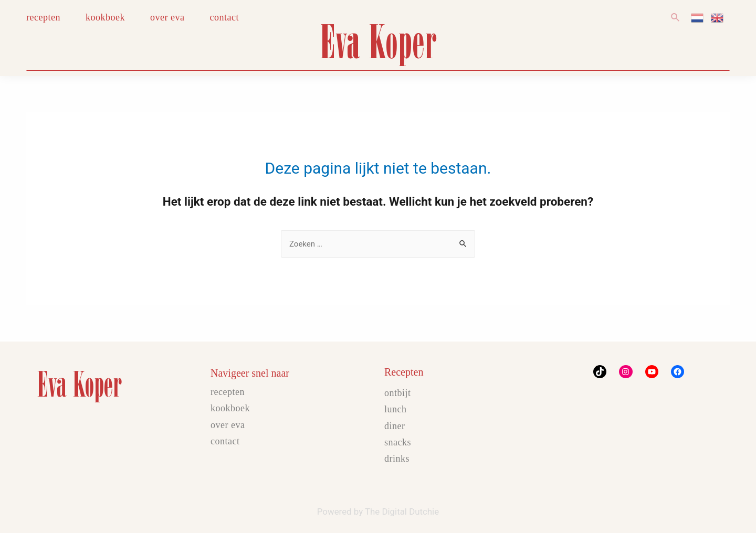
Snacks (398, 442)
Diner (395, 426)
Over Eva (228, 425)
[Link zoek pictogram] (676, 18)
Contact (225, 441)
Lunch (396, 409)
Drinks (397, 459)
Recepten (228, 392)
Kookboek (230, 408)
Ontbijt (398, 393)
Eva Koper (378, 41)
